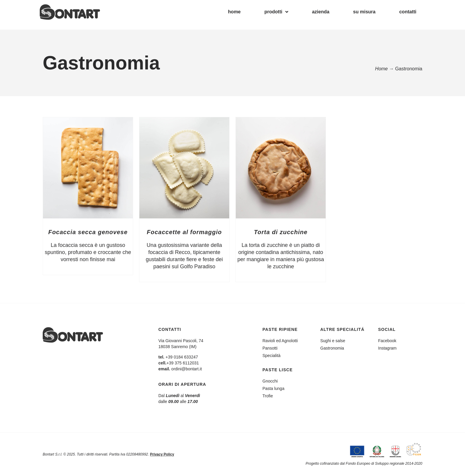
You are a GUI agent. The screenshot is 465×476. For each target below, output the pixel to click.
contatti (408, 12)
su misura (364, 12)
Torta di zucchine (281, 232)
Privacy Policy (162, 454)
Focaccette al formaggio (184, 232)
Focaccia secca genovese (88, 232)
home (234, 12)
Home (382, 69)
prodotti (276, 12)
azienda (321, 12)
